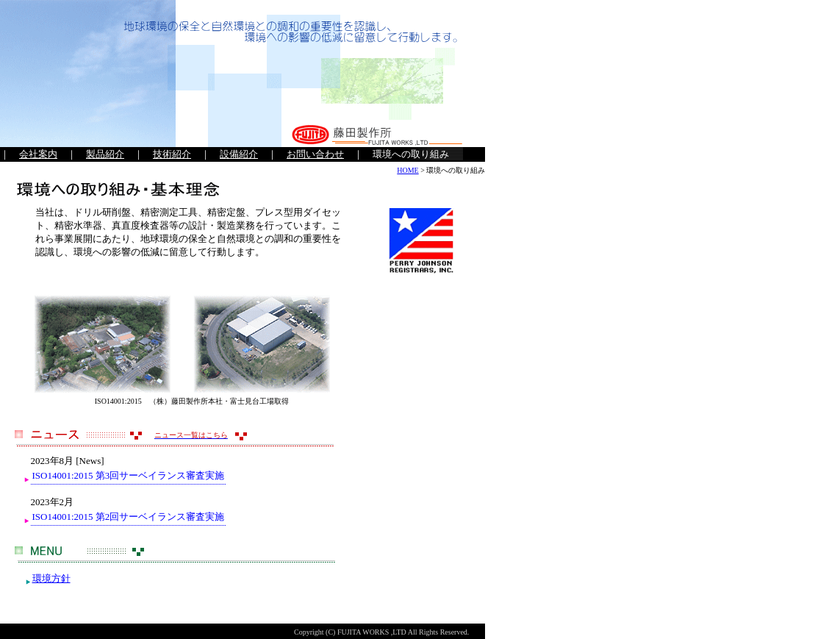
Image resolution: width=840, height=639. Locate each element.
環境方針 (51, 578)
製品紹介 (105, 154)
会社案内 (38, 154)
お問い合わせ (315, 154)
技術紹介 (172, 154)
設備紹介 (239, 154)
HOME (408, 170)
